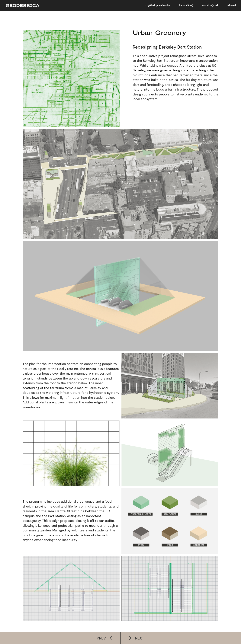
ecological (210, 6)
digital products (158, 6)
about (232, 6)
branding (186, 6)
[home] (21, 6)
